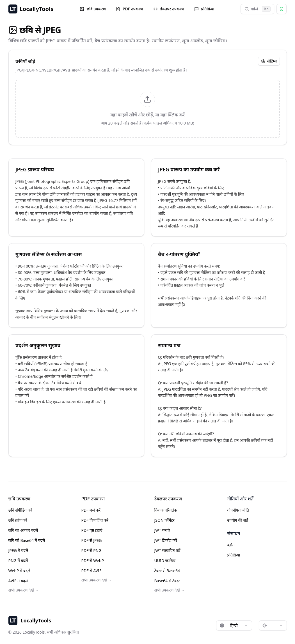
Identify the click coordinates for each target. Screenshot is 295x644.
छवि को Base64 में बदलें (27, 540)
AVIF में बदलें (18, 581)
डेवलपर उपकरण (169, 9)
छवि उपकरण (93, 9)
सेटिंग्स (269, 61)
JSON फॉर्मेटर (164, 520)
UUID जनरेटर (165, 561)
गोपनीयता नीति (238, 510)
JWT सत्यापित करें (167, 550)
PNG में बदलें (18, 561)
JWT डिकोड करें (166, 540)
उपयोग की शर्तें (238, 520)
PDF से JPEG (92, 540)
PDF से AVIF (92, 571)
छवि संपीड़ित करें (20, 510)
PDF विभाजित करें (95, 520)
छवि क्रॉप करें (18, 520)
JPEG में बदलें (18, 550)
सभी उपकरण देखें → (24, 590)
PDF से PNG (92, 550)
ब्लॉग (231, 545)
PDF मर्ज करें (91, 510)
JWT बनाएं (162, 530)
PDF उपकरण (130, 9)
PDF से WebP (93, 561)
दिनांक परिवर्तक (166, 510)
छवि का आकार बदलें (23, 530)
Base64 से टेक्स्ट (167, 581)
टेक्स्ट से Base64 (167, 571)
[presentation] (148, 109)
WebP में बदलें (19, 571)
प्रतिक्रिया (204, 9)
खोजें (258, 9)
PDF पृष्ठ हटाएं (92, 530)
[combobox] (234, 625)
